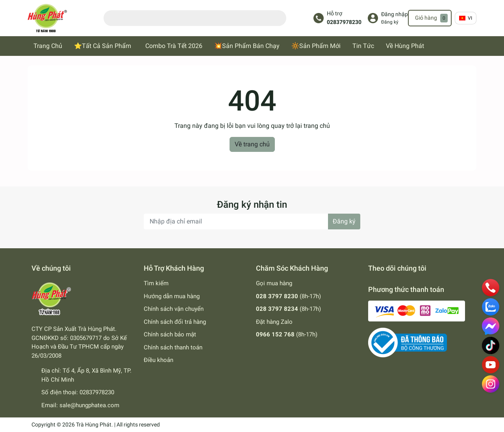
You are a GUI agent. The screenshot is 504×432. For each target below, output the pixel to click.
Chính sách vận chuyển (174, 309)
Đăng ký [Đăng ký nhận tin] (344, 221)
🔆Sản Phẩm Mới (316, 46)
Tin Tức (363, 46)
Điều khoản (158, 360)
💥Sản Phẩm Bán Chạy (247, 46)
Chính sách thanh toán (173, 347)
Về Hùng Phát (405, 46)
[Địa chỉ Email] (252, 222)
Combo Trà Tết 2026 (174, 46)
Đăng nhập (395, 14)
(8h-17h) (288, 296)
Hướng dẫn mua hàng (172, 296)
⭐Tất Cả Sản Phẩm (103, 46)
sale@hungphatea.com (89, 405)
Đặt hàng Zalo (274, 322)
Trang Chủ (48, 46)
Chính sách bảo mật (170, 334)
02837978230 (344, 22)
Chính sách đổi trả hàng (175, 322)
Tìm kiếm (156, 283)
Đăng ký (390, 22)
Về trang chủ (252, 144)
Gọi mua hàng (274, 283)
